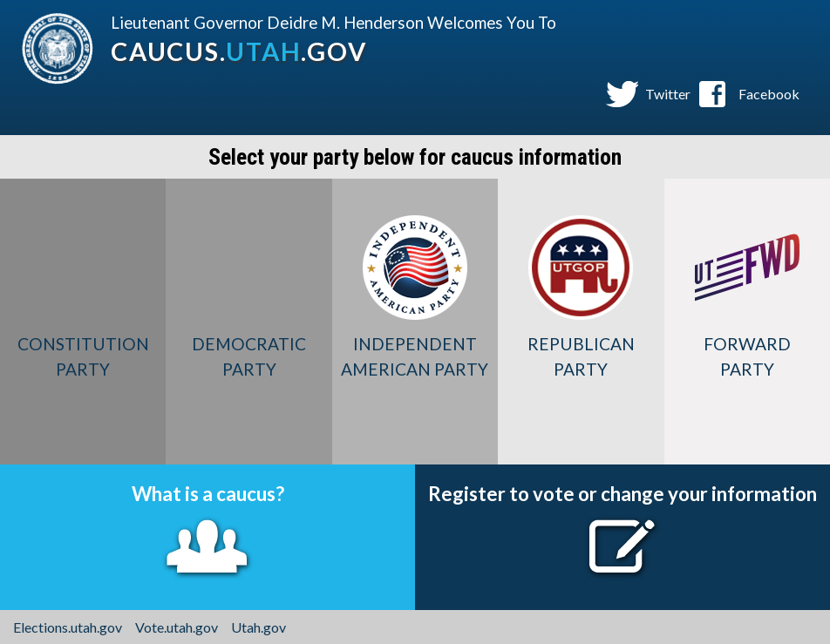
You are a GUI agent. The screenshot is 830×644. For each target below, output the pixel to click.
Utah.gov (259, 627)
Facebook (769, 94)
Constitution (83, 356)
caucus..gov (238, 51)
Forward (747, 356)
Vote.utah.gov (177, 627)
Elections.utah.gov (68, 627)
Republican (581, 356)
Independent (415, 356)
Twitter (668, 94)
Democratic (248, 356)
